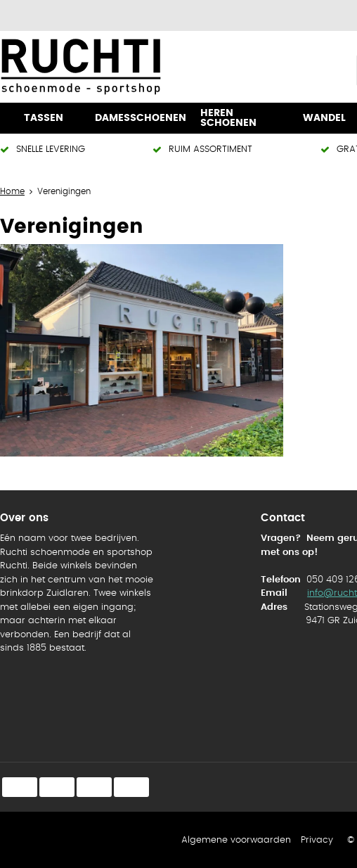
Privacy (317, 840)
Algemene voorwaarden (236, 840)
